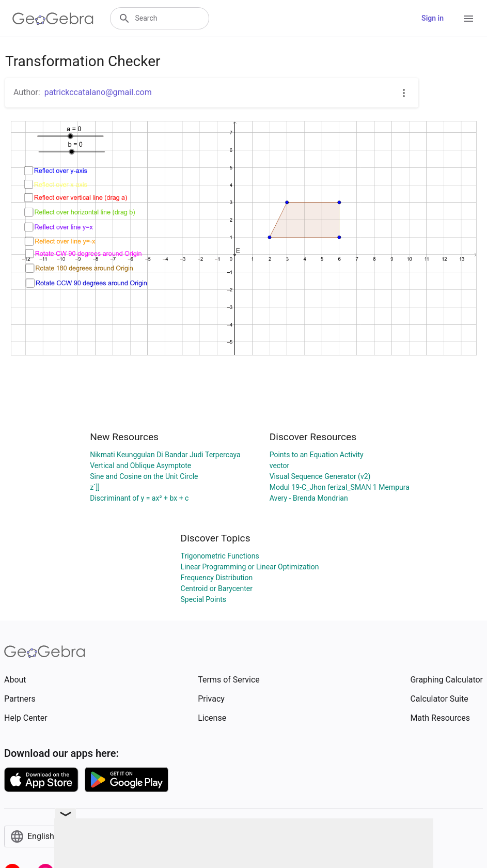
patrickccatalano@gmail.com (98, 92)
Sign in (433, 18)
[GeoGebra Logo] (53, 19)
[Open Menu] (468, 19)
